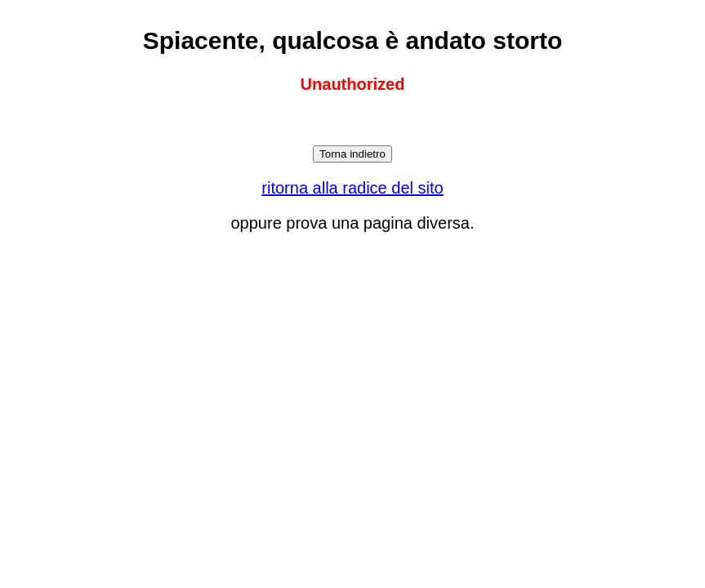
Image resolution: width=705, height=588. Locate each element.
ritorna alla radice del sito (352, 188)
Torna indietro (352, 154)
